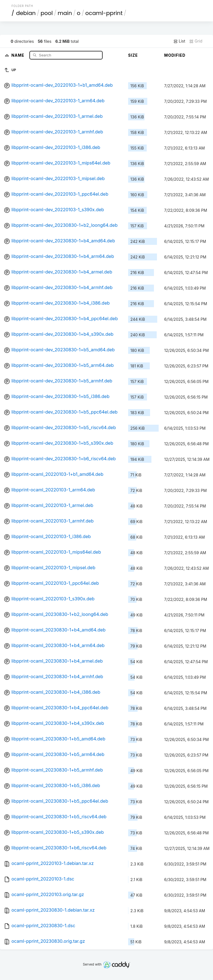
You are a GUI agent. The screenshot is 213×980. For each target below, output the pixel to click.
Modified (175, 55)
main (65, 13)
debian (26, 13)
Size (133, 55)
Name (18, 55)
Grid (196, 41)
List (179, 41)
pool (47, 13)
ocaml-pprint (104, 13)
